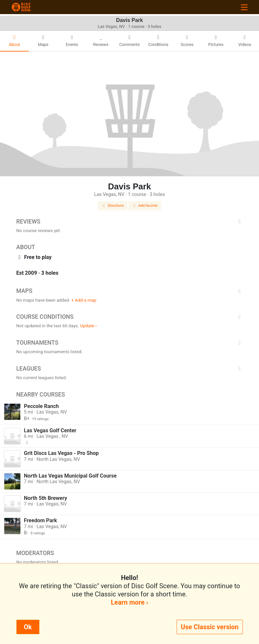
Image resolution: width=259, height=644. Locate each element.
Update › (88, 326)
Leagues (130, 369)
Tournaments (130, 343)
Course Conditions (130, 317)
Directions (113, 206)
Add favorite (145, 206)
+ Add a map (84, 300)
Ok (28, 627)
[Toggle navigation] (244, 7)
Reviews (130, 222)
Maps (130, 291)
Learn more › (129, 602)
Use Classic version (210, 627)
